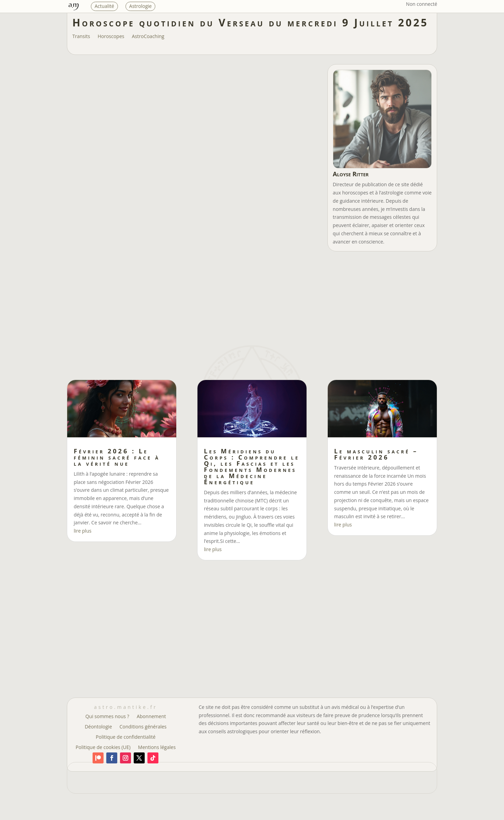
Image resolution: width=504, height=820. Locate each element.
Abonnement (151, 717)
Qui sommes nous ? (107, 717)
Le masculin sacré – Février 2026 (376, 454)
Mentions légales (157, 748)
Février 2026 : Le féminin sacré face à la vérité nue (117, 457)
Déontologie (98, 727)
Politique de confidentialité (125, 737)
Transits (81, 37)
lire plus (83, 531)
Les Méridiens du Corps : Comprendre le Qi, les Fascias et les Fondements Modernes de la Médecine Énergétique (252, 466)
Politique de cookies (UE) (103, 748)
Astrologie (141, 6)
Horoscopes (111, 37)
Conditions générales (143, 727)
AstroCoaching (148, 37)
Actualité (104, 6)
